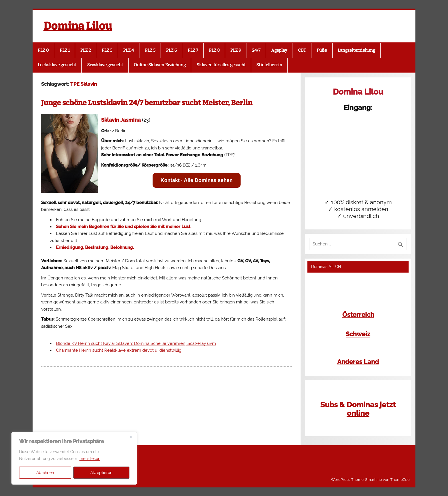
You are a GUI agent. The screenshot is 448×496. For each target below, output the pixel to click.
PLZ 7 (193, 50)
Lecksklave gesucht (57, 65)
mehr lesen (90, 459)
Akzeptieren (101, 473)
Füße (322, 50)
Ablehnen (45, 473)
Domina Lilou (78, 26)
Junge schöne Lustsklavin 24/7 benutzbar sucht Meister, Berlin (147, 103)
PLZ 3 (107, 50)
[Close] (131, 437)
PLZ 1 (65, 50)
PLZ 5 (150, 50)
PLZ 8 (214, 50)
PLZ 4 (129, 50)
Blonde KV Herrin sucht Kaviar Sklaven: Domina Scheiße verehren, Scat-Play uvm (136, 343)
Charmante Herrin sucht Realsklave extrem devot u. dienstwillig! (119, 350)
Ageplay (279, 50)
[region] (74, 458)
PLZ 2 (86, 50)
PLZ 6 (171, 50)
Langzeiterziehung (356, 50)
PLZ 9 (236, 50)
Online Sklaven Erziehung (160, 65)
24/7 (256, 50)
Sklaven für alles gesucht (221, 65)
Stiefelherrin (269, 65)
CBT (302, 50)
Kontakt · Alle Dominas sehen (197, 180)
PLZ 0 (43, 50)
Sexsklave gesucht (105, 65)
